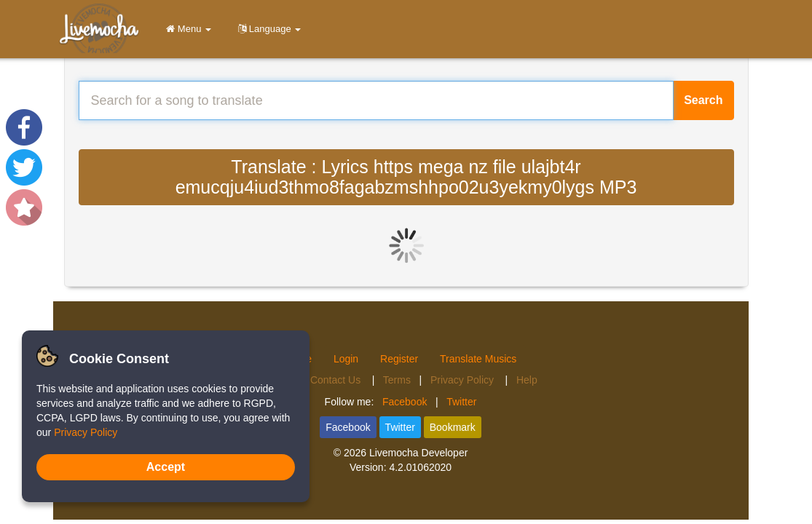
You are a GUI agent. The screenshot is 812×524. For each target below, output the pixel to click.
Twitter (461, 402)
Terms (397, 380)
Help (527, 380)
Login (346, 359)
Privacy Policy (464, 380)
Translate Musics (478, 359)
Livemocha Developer (418, 453)
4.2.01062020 (420, 467)
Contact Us (337, 380)
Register (399, 359)
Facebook (405, 402)
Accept (166, 467)
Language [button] (267, 29)
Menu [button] (186, 29)
